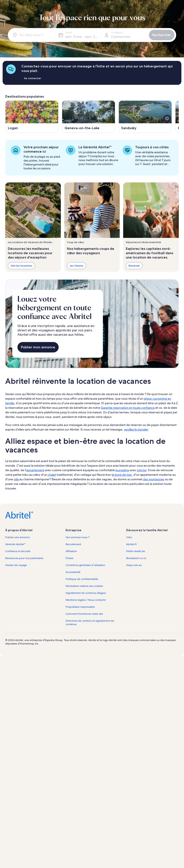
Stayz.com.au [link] (134, 565)
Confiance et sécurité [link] (18, 551)
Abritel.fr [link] (131, 544)
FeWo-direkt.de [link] (136, 551)
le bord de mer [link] (122, 475)
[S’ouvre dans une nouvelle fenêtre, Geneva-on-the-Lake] (89, 117)
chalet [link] (52, 475)
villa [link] (16, 479)
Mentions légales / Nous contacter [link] (86, 600)
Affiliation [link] (71, 551)
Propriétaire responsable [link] (80, 607)
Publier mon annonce (38, 347)
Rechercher (162, 35)
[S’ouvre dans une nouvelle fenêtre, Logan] (32, 117)
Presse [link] (69, 558)
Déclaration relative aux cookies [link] (84, 586)
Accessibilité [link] (73, 572)
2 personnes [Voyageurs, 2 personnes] (121, 37)
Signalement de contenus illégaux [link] (86, 593)
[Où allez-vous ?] (32, 35)
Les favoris (77, 265)
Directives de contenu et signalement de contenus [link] (90, 623)
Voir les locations (21, 265)
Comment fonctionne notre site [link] (84, 614)
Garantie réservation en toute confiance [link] (128, 408)
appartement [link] (35, 470)
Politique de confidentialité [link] (82, 579)
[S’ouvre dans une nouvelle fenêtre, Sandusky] (145, 117)
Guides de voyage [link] (16, 565)
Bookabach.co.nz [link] (136, 558)
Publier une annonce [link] (18, 537)
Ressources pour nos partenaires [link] (24, 558)
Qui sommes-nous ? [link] (78, 537)
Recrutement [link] (73, 544)
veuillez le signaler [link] (136, 429)
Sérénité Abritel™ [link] (15, 544)
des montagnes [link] (154, 479)
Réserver (134, 265)
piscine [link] (142, 470)
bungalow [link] (122, 470)
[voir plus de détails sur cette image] (167, 119)
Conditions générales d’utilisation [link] (85, 565)
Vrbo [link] (129, 537)
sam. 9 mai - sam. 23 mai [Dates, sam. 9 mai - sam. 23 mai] (83, 37)
